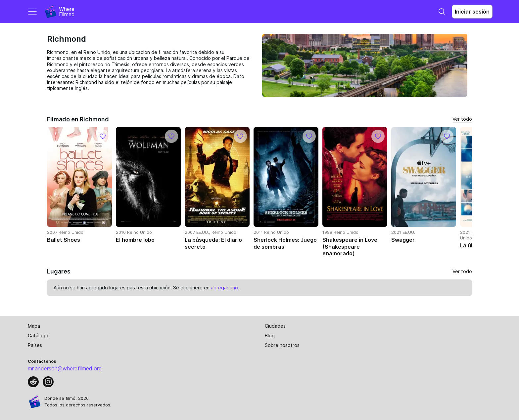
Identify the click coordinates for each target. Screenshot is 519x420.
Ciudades (275, 326)
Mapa (34, 326)
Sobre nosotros (282, 345)
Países (35, 345)
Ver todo (462, 119)
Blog (270, 336)
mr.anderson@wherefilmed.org (65, 368)
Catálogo (38, 336)
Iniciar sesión (472, 12)
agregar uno (224, 288)
